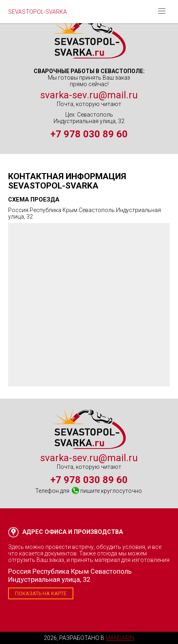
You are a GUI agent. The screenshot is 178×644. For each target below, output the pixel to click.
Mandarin (120, 638)
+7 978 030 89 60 (89, 134)
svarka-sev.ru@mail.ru (89, 95)
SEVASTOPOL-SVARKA (38, 12)
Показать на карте (41, 593)
